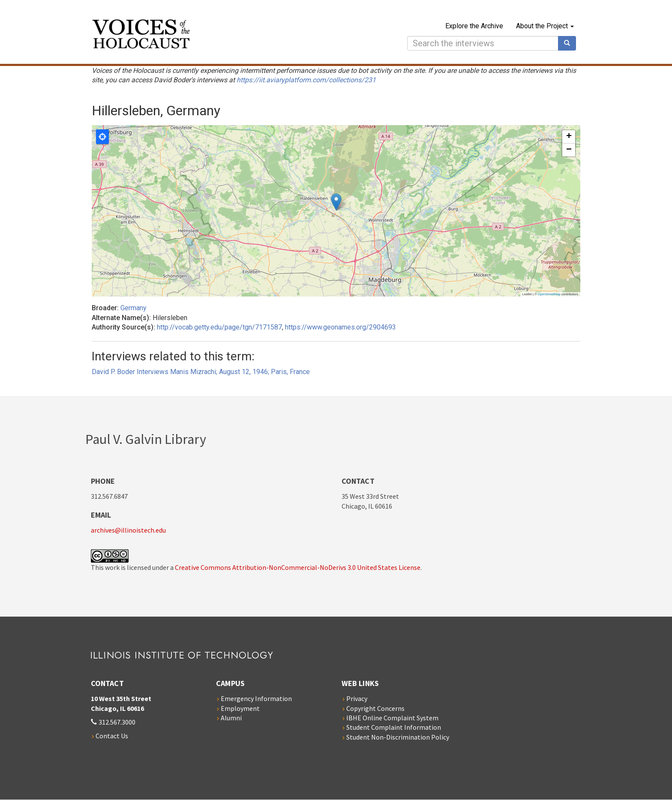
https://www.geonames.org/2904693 (340, 327)
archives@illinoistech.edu (128, 530)
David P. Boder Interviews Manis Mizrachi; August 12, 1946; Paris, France (201, 372)
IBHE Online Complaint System (392, 718)
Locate (102, 137)
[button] (336, 202)
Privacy (357, 698)
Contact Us (112, 736)
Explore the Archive (474, 26)
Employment (240, 708)
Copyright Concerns (375, 708)
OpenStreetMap (549, 294)
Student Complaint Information (394, 727)
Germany (133, 308)
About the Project (545, 26)
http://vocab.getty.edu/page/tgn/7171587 (219, 327)
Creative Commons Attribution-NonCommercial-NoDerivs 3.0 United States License (298, 567)
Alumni (231, 718)
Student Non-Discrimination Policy (398, 737)
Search (570, 43)
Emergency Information (256, 698)
